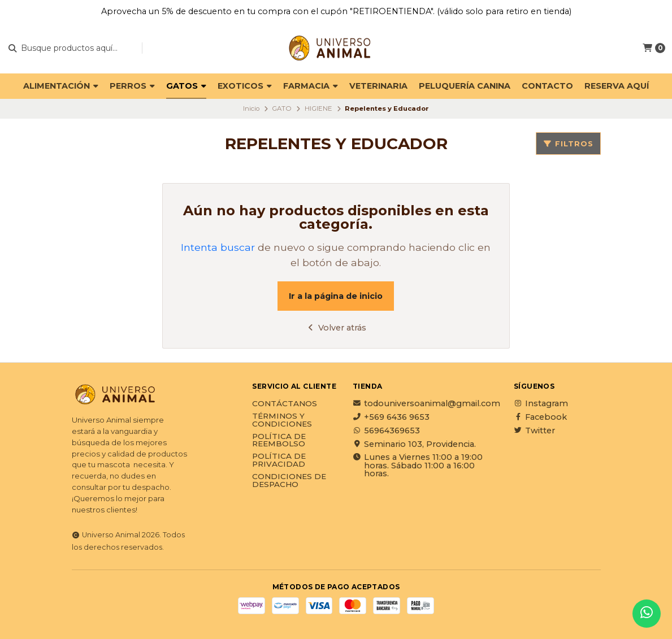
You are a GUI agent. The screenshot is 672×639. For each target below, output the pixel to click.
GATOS (186, 86)
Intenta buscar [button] (218, 247)
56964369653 (386, 431)
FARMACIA (311, 86)
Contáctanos (285, 404)
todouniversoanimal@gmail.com (426, 403)
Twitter (534, 431)
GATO (282, 108)
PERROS (132, 86)
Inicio (251, 108)
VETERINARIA (378, 86)
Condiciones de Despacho (289, 481)
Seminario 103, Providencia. (414, 444)
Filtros (568, 144)
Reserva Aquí (617, 86)
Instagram (541, 403)
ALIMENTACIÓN (61, 86)
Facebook (540, 417)
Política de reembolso (279, 440)
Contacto (547, 86)
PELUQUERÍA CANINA (465, 86)
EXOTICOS (245, 86)
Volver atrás (336, 328)
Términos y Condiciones (282, 420)
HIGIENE (318, 108)
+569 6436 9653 (391, 417)
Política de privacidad (279, 460)
